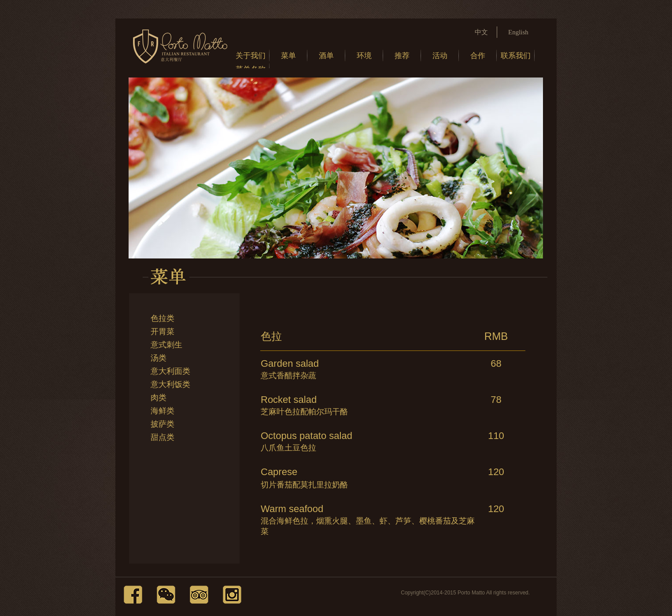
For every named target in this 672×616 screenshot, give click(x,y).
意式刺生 (166, 345)
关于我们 (251, 56)
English (518, 32)
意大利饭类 (170, 384)
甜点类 (162, 437)
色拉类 (162, 318)
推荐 (402, 56)
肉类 (159, 398)
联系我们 (516, 56)
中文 (481, 32)
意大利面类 (170, 371)
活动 (440, 56)
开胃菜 (162, 332)
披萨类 (162, 424)
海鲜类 (162, 411)
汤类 (159, 358)
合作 (478, 56)
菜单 (288, 56)
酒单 (326, 56)
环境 (364, 56)
